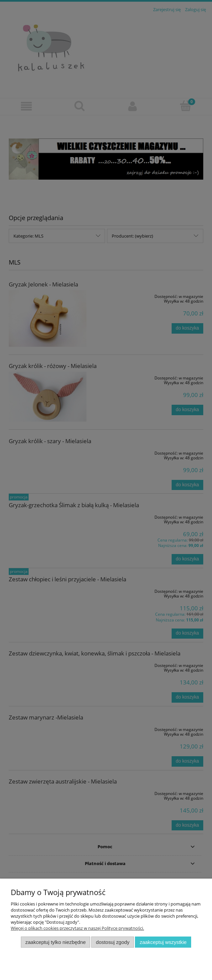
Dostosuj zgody (113, 942)
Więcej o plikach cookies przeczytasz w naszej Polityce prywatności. (77, 928)
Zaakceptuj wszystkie (163, 942)
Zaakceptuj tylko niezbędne (55, 942)
